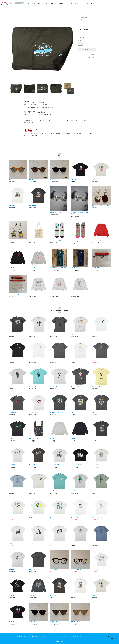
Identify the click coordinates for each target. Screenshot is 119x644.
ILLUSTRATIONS (51, 3)
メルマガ (12, 3)
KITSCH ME (99, 3)
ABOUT (41, 3)
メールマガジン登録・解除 (76, 637)
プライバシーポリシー (56, 637)
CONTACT (91, 3)
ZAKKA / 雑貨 (80, 17)
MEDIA (62, 3)
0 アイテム (19, 3)
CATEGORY (32, 3)
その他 (86, 17)
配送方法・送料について (32, 637)
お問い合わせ (66, 637)
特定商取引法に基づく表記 (44, 637)
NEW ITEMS (80, 19)
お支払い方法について (20, 637)
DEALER (83, 3)
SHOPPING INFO (72, 3)
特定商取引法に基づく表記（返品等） (86, 55)
